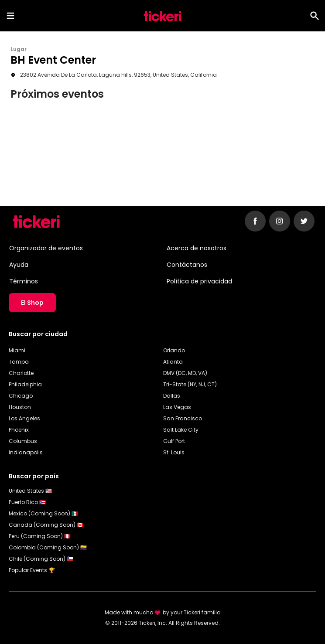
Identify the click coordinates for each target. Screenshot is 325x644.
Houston (20, 407)
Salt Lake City (181, 430)
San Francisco (183, 418)
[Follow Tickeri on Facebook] (255, 221)
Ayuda (19, 265)
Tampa (19, 362)
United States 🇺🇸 (30, 491)
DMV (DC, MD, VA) (185, 373)
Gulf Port (174, 441)
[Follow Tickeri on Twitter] (304, 221)
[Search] (315, 16)
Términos (24, 281)
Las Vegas (177, 407)
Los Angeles (24, 418)
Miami (17, 350)
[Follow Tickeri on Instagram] (280, 221)
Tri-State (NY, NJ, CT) (190, 384)
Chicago (21, 396)
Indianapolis (26, 452)
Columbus (23, 441)
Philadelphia (25, 384)
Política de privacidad (199, 281)
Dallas (172, 396)
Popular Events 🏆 (32, 570)
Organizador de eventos (46, 248)
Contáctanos (187, 265)
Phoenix (19, 430)
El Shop (32, 303)
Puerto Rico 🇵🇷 (27, 502)
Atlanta (173, 362)
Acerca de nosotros (197, 248)
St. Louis (174, 452)
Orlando (174, 350)
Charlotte (21, 373)
